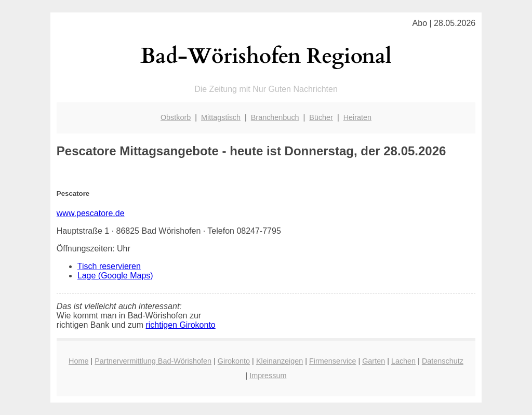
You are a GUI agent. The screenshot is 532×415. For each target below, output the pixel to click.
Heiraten (357, 117)
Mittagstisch (221, 117)
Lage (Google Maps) (115, 276)
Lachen (403, 361)
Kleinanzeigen (280, 361)
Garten (374, 361)
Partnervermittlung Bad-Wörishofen (153, 361)
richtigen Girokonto (180, 325)
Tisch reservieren (109, 266)
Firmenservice (332, 361)
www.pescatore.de (91, 213)
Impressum (268, 376)
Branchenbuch (275, 117)
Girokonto (234, 361)
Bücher (321, 117)
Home (78, 361)
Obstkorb (176, 117)
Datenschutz (443, 361)
